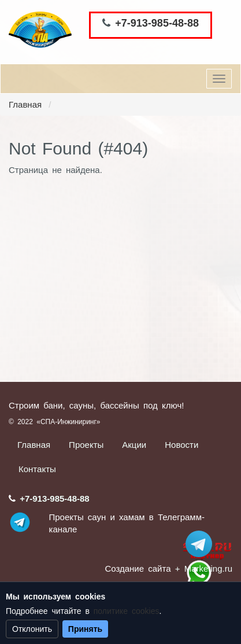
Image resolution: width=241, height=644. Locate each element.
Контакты (37, 469)
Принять (85, 629)
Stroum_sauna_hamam (199, 544)
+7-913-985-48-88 (157, 23)
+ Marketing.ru (204, 568)
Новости (181, 445)
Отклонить (32, 629)
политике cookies (127, 611)
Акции (134, 445)
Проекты (86, 445)
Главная (25, 104)
